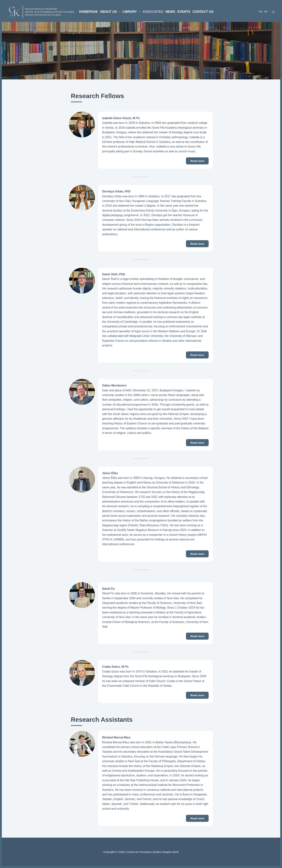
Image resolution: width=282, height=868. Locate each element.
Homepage (88, 12)
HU (261, 12)
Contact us (203, 12)
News (170, 12)
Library (132, 12)
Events (184, 12)
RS (266, 12)
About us (111, 12)
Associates (153, 12)
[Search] (273, 12)
